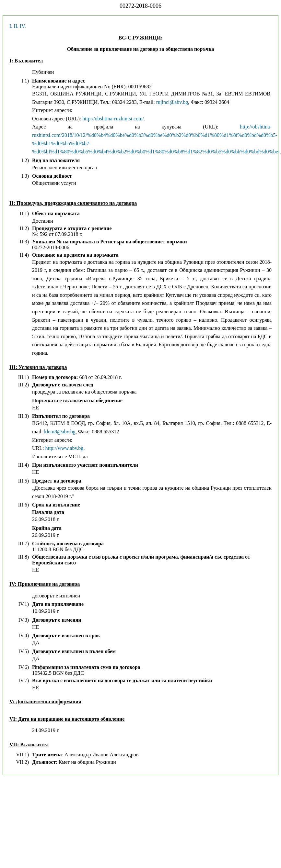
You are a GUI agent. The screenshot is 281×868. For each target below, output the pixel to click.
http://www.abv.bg (64, 448)
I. (11, 26)
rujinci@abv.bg (172, 102)
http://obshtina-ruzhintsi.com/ (113, 119)
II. (16, 26)
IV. (23, 26)
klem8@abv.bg (60, 432)
